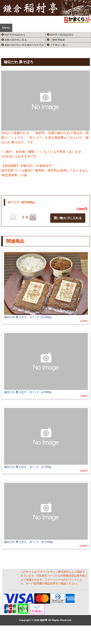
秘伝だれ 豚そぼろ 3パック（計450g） (29, 392)
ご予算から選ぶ (57, 45)
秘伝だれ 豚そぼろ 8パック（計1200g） (30, 542)
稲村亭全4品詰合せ (13, 35)
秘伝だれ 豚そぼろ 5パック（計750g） (29, 467)
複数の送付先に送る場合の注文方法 (23, 45)
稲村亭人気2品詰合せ (60, 35)
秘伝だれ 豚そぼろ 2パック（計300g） (29, 317)
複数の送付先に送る (14, 40)
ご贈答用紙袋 (56, 40)
